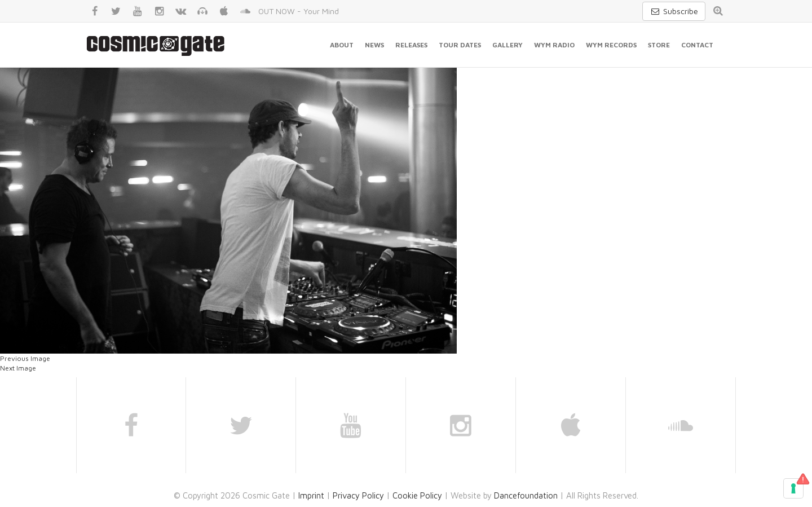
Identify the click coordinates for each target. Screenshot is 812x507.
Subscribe (674, 11)
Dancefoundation (526, 495)
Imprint (311, 495)
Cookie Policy (417, 495)
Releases (411, 45)
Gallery (507, 45)
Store (659, 45)
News (374, 45)
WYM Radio (554, 45)
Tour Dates (460, 45)
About (342, 45)
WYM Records (611, 45)
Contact (697, 45)
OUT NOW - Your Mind (299, 11)
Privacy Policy (358, 495)
